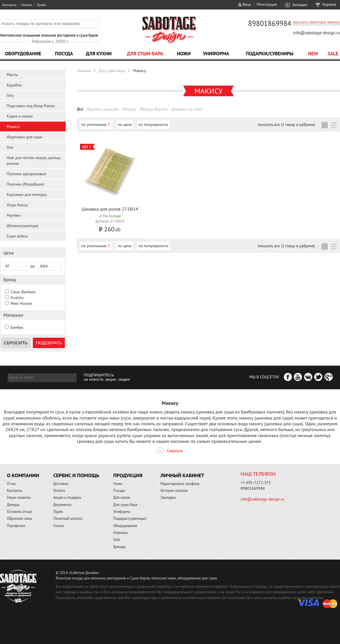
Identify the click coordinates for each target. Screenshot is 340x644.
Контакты (9, 5)
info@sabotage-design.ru (317, 33)
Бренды (119, 547)
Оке (10, 147)
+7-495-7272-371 (256, 483)
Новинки (120, 533)
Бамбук (17, 327)
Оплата (27, 5)
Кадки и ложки (20, 116)
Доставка (61, 484)
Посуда (64, 54)
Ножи (184, 54)
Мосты (12, 75)
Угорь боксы (17, 205)
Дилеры (13, 505)
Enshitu (17, 298)
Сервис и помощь (76, 475)
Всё (80, 109)
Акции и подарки (67, 497)
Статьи (59, 526)
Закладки (300, 5)
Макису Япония (154, 109)
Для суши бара (125, 505)
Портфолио (16, 526)
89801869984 (270, 23)
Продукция (128, 475)
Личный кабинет (182, 475)
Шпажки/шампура (22, 226)
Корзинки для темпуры (27, 194)
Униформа (216, 54)
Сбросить (16, 343)
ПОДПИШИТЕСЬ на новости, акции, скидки (107, 377)
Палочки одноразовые (26, 174)
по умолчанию (94, 124)
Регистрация (267, 4)
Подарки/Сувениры (270, 54)
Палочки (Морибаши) (25, 184)
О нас (12, 484)
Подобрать (49, 343)
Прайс (41, 5)
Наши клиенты (19, 497)
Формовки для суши (24, 137)
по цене (125, 124)
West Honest (21, 303)
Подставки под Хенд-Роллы (31, 106)
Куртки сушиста (103, 109)
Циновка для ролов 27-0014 (110, 209)
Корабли (14, 85)
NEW (313, 54)
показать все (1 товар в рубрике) (286, 124)
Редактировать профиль (180, 484)
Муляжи (14, 215)
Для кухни (99, 54)
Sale (333, 54)
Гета (10, 95)
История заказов (174, 491)
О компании (23, 475)
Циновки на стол (187, 109)
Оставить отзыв (19, 512)
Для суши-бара (145, 54)
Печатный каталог (68, 519)
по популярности (153, 124)
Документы (62, 505)
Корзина (329, 4)
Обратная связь (20, 519)
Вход (247, 4)
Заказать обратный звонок (316, 22)
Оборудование (23, 54)
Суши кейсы (17, 236)
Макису (13, 126)
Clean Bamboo (23, 292)
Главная (84, 71)
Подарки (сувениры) (130, 519)
